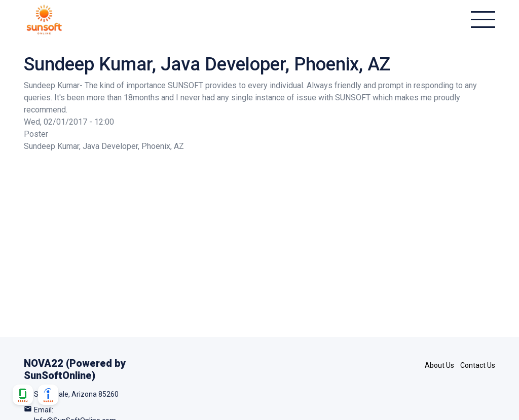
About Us (439, 365)
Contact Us (478, 365)
